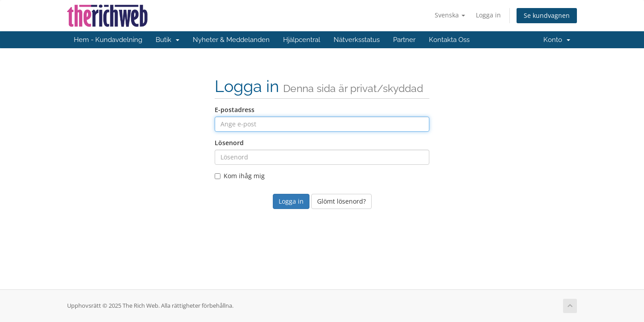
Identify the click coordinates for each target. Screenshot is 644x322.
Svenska (450, 15)
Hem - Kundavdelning (108, 40)
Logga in (488, 15)
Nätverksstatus (357, 40)
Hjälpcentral (302, 40)
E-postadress (235, 110)
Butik (167, 40)
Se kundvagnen (547, 15)
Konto (557, 40)
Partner (404, 40)
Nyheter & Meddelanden (231, 40)
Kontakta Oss (449, 40)
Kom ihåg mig (240, 176)
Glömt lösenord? (341, 201)
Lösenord (229, 143)
